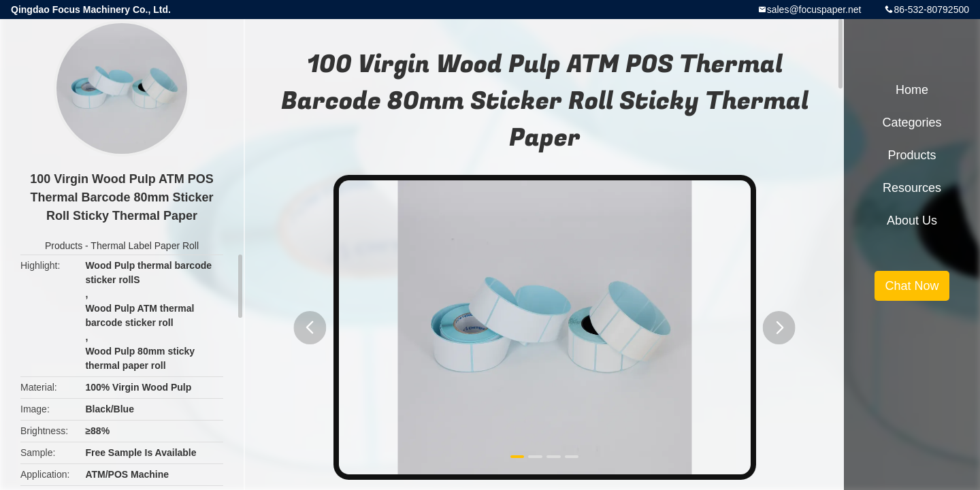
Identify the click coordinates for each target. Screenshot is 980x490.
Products (64, 246)
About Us (912, 220)
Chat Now (912, 286)
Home (912, 90)
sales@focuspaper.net (814, 10)
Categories (912, 122)
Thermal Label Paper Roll (145, 246)
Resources (912, 188)
